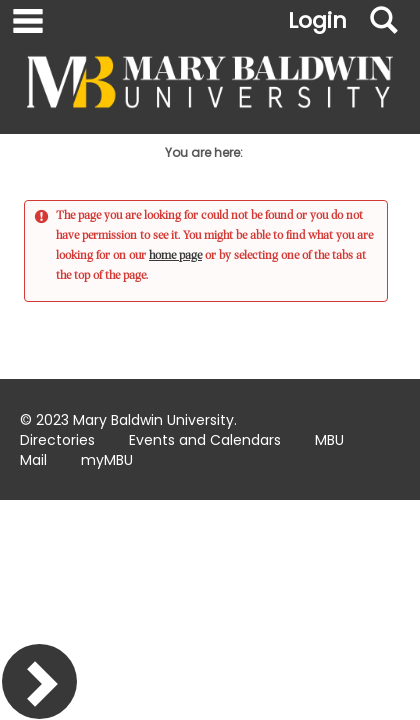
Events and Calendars (205, 440)
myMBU (107, 460)
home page (175, 255)
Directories (57, 440)
